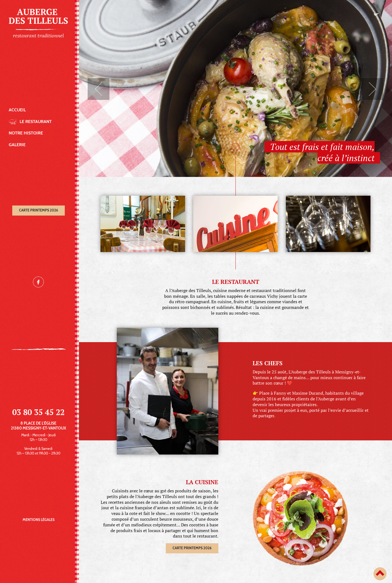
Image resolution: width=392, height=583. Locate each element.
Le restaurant (36, 122)
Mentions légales (39, 520)
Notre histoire (26, 133)
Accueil (17, 110)
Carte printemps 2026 (39, 210)
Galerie (17, 145)
